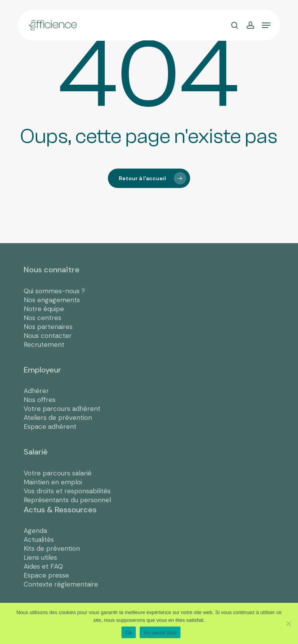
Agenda (35, 531)
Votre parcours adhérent (62, 409)
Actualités (39, 540)
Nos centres (42, 318)
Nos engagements (52, 300)
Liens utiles (40, 557)
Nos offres (40, 400)
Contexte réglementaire (61, 584)
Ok (129, 633)
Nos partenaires (48, 327)
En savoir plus (160, 633)
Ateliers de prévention (58, 418)
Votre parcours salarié (58, 473)
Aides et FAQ (43, 566)
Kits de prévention (52, 548)
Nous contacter (48, 336)
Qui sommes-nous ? (54, 291)
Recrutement (44, 345)
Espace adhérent (50, 426)
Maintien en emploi (53, 482)
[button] (266, 25)
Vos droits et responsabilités (67, 491)
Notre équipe (44, 309)
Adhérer (36, 391)
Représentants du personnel (67, 500)
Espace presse (46, 575)
